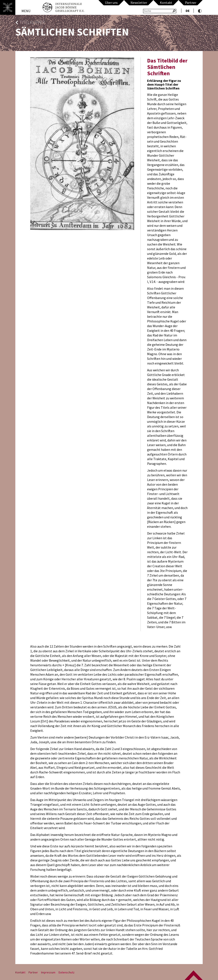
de (188, 11)
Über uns (111, 3)
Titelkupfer (32, 22)
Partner (191, 3)
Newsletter (139, 3)
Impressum (48, 972)
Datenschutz (67, 972)
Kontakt (166, 3)
